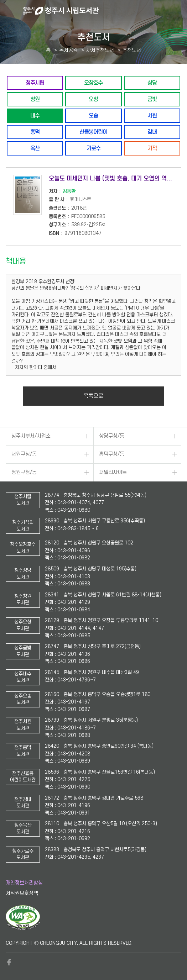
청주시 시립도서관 (104, 11)
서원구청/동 (24, 454)
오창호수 (93, 83)
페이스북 (9, 962)
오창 (93, 99)
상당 (152, 83)
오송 (93, 115)
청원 (35, 99)
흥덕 (35, 132)
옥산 (35, 148)
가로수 (93, 148)
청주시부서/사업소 (31, 436)
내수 (35, 115)
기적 (152, 148)
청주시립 (35, 83)
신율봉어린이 (93, 132)
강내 (152, 132)
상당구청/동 (112, 436)
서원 (152, 115)
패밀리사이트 (113, 472)
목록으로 (93, 396)
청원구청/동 (24, 472)
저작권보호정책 (22, 893)
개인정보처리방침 (24, 883)
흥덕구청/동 (112, 454)
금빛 (152, 99)
